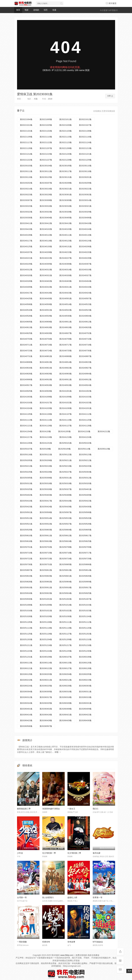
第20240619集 (66, 327)
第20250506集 (46, 512)
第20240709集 (66, 339)
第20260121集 (26, 668)
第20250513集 (26, 518)
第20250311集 (66, 478)
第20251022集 (66, 611)
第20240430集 (46, 298)
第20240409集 (26, 287)
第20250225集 (26, 472)
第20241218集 (46, 437)
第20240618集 (46, 327)
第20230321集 (85, 206)
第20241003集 (26, 397)
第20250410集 (26, 501)
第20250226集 (46, 472)
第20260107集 (66, 657)
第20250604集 (66, 530)
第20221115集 (66, 137)
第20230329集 (85, 212)
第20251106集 (46, 622)
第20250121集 (46, 454)
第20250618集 (26, 541)
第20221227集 (46, 160)
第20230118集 (85, 171)
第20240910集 (46, 379)
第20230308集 (46, 200)
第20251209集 (66, 639)
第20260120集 (85, 663)
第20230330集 (26, 218)
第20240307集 (85, 264)
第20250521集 (26, 524)
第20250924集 (66, 593)
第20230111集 (26, 171)
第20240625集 (26, 333)
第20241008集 (46, 397)
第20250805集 (66, 564)
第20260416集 (46, 715)
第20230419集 (26, 229)
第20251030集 (66, 616)
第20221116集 (85, 137)
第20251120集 (85, 628)
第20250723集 (46, 559)
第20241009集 (66, 397)
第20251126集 (46, 634)
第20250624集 (66, 541)
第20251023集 (85, 611)
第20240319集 (85, 270)
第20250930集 (26, 599)
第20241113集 (26, 420)
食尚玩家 (97, 853)
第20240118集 (46, 241)
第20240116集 (85, 235)
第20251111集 (66, 622)
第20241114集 (46, 420)
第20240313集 (46, 270)
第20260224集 (26, 686)
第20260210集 (26, 680)
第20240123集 (66, 241)
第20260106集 (46, 657)
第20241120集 (85, 420)
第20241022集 (66, 403)
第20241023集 (85, 403)
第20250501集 (26, 512)
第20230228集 (46, 195)
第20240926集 (46, 391)
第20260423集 (26, 720)
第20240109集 (26, 235)
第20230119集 (26, 177)
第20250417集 (46, 501)
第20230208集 (66, 183)
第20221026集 (66, 125)
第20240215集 (66, 252)
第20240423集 (66, 293)
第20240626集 (46, 333)
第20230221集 (66, 189)
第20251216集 (46, 645)
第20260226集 (66, 686)
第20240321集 (46, 275)
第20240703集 (26, 339)
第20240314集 (66, 270)
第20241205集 (64, 431)
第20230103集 (26, 166)
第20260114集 (46, 663)
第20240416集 (85, 287)
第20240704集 (46, 339)
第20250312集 (85, 478)
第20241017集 (46, 403)
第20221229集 (85, 160)
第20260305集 (46, 692)
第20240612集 (85, 322)
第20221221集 (85, 154)
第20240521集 (46, 310)
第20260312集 (26, 697)
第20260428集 (46, 720)
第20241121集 (26, 426)
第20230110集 (85, 166)
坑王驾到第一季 (49, 853)
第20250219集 (66, 466)
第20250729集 (85, 559)
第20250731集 (46, 564)
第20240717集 (66, 345)
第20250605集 (85, 530)
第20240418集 (46, 293)
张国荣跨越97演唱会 (51, 809)
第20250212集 (85, 460)
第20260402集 (46, 709)
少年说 (20, 853)
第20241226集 (26, 443)
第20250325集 (26, 489)
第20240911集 (66, 379)
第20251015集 (85, 605)
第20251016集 (26, 611)
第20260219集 (85, 680)
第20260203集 (46, 674)
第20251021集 (46, 611)
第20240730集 (85, 351)
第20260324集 (26, 703)
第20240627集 (66, 333)
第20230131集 (66, 177)
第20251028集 (26, 616)
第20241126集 (46, 426)
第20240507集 (85, 298)
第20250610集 (26, 536)
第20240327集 (85, 275)
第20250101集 (66, 443)
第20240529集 (46, 316)
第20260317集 (46, 697)
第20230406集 (85, 218)
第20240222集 (46, 258)
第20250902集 (46, 582)
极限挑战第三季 (24, 809)
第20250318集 (46, 483)
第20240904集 (85, 374)
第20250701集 (26, 547)
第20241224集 (85, 437)
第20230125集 (46, 177)
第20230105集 (66, 166)
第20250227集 (66, 472)
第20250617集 (85, 536)
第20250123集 (85, 454)
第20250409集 (85, 495)
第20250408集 (66, 495)
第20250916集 (66, 587)
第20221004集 (26, 119)
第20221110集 (46, 137)
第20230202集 (26, 183)
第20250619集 (46, 541)
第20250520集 (85, 518)
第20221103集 (66, 131)
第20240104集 (85, 229)
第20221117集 (26, 142)
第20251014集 (66, 605)
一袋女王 (71, 809)
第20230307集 (26, 200)
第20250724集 (66, 559)
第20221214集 (26, 154)
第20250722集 (26, 559)
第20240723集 (26, 351)
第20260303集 (85, 686)
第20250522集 (46, 524)
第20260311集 (85, 692)
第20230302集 (85, 195)
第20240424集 (85, 293)
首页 (18, 10)
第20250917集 (85, 587)
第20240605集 (26, 322)
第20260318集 (66, 697)
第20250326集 (46, 489)
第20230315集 (26, 206)
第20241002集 (85, 391)
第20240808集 (26, 362)
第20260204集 (66, 674)
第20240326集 (66, 275)
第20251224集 (46, 651)
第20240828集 (26, 374)
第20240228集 (85, 258)
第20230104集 (46, 166)
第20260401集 (26, 709)
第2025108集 (45, 449)
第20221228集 (66, 160)
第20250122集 (66, 454)
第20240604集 (85, 316)
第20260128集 (85, 668)
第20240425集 (26, 298)
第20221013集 (26, 125)
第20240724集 (46, 351)
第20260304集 (26, 692)
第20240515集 (85, 304)
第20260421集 (66, 715)
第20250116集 (26, 454)
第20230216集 (46, 189)
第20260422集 (85, 715)
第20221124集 (85, 142)
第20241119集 (66, 420)
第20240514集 (66, 304)
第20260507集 (46, 726)
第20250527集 (66, 524)
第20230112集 (46, 171)
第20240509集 (46, 304)
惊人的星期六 (48, 897)
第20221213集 (85, 148)
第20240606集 (46, 322)
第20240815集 (85, 362)
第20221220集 (66, 154)
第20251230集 (85, 651)
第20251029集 (46, 616)
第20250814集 (85, 570)
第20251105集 (26, 622)
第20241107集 (66, 414)
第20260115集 (66, 663)
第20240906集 (26, 379)
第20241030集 (66, 408)
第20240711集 (26, 345)
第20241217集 (26, 437)
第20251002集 (66, 599)
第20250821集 (66, 576)
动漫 (54, 10)
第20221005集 (46, 119)
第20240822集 (66, 368)
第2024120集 (45, 431)
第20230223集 (26, 195)
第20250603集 (46, 530)
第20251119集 (66, 628)
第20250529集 (26, 530)
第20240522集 (66, 310)
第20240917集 (26, 385)
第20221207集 (46, 148)
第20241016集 (26, 403)
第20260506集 (26, 726)
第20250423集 (26, 507)
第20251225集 (66, 651)
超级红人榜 (72, 897)
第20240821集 (46, 368)
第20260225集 (46, 686)
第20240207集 (26, 252)
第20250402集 (26, 495)
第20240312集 (26, 270)
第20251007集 (85, 599)
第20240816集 (26, 368)
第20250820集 (46, 576)
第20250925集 (85, 593)
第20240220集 (85, 252)
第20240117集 (26, 241)
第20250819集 (26, 576)
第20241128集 (85, 426)
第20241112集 (85, 414)
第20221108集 (85, 131)
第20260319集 (85, 697)
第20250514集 (46, 518)
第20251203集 (26, 639)
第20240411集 (66, 287)
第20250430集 (85, 507)
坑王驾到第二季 (74, 853)
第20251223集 (26, 651)
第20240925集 (26, 391)
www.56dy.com (67, 955)
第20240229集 (26, 264)
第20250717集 (85, 553)
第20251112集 (85, 622)
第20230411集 (26, 223)
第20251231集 (26, 657)
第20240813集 (46, 362)
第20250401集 (85, 489)
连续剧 (36, 10)
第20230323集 (46, 212)
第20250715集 (46, 553)
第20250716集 (66, 553)
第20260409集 (85, 709)
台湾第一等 (22, 897)
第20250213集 (26, 466)
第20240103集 (66, 229)
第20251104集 (85, 616)
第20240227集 (66, 258)
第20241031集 (85, 408)
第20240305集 (46, 264)
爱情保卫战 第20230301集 (35, 94)
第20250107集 (26, 449)
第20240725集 (66, 351)
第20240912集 (85, 379)
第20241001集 (66, 391)
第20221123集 (66, 142)
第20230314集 (85, 200)
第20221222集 (26, 160)
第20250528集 (85, 524)
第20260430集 (85, 720)
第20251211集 (26, 645)
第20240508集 (26, 304)
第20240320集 (26, 275)
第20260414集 (26, 715)
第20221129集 (26, 148)
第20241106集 (46, 414)
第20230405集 (66, 218)
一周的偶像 (22, 942)
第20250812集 (46, 570)
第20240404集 (85, 281)
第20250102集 (85, 443)
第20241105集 (26, 414)
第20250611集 (46, 536)
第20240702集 (85, 333)
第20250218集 (46, 466)
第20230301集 (66, 195)
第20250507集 (66, 512)
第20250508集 (85, 512)
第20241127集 (66, 426)
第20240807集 (85, 356)
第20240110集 (46, 235)
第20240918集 (46, 385)
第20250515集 (66, 518)
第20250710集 (26, 553)
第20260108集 (85, 657)
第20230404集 (46, 218)
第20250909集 (85, 582)
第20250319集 (66, 483)
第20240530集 (66, 316)
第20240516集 (26, 310)
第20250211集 (66, 460)
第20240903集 (66, 374)
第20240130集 (46, 246)
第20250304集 (85, 472)
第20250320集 (85, 483)
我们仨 (96, 809)
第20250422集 (85, 501)
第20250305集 (26, 478)
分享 (110, 96)
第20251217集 (66, 645)
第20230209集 (85, 183)
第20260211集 (46, 680)
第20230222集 (85, 189)
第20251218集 (85, 645)
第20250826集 (85, 576)
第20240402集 (46, 281)
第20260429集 (66, 720)
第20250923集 (46, 593)
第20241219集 (66, 437)
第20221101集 (26, 131)
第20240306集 (66, 264)
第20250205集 (26, 460)
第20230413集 (66, 223)
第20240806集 (66, 356)
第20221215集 (46, 154)
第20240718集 (85, 345)
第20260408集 (66, 709)
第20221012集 (85, 119)
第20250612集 (66, 536)
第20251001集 (46, 599)
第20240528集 (26, 316)
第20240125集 (26, 246)
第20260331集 (85, 703)
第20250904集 (66, 582)
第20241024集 (26, 408)
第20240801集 (46, 356)
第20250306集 (46, 478)
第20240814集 (66, 362)
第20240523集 (85, 310)
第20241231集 (46, 443)
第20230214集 (26, 189)
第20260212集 (66, 680)
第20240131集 (66, 246)
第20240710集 (85, 339)
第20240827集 (85, 368)
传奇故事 (71, 942)
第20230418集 (85, 223)
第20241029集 (46, 408)
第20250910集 (26, 587)
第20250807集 (26, 570)
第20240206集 (85, 246)
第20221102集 (46, 131)
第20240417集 (26, 293)
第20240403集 (66, 281)
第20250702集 (46, 547)
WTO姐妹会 (98, 942)
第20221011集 (66, 119)
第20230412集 (46, 223)
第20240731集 (26, 356)
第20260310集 (66, 692)
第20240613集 (26, 327)
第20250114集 (84, 449)
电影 (27, 10)
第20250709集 (85, 547)
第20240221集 (26, 258)
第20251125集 (26, 634)
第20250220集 (85, 466)
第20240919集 (66, 385)
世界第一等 (98, 897)
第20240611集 (66, 322)
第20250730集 (26, 564)
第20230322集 (26, 212)
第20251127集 (66, 634)
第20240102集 (46, 229)
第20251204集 (46, 639)
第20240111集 (66, 235)
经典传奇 (46, 942)
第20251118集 (46, 628)
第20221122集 (46, 142)
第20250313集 (26, 483)
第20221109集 (26, 137)
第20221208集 (66, 148)
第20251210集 (85, 639)
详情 (58, 752)
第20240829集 (46, 374)
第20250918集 (26, 593)
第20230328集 (66, 212)
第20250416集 (66, 501)
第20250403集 (46, 495)
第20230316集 (46, 206)
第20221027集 (85, 125)
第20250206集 (46, 460)
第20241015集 (85, 397)
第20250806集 (85, 564)
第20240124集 (85, 241)
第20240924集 (85, 385)
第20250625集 (85, 541)
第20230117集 (66, 171)
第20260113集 (26, 663)
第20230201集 (85, 177)
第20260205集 (85, 674)
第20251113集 (26, 628)
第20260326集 (66, 703)
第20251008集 (26, 605)
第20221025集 (46, 125)
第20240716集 (46, 345)
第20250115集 (104, 449)
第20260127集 (66, 668)
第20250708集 (66, 547)
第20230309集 (66, 200)
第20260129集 (26, 674)
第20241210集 (84, 431)
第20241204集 (26, 431)
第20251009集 (46, 605)
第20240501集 (66, 298)
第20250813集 (66, 570)
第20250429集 (66, 507)
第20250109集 (64, 449)
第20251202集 (85, 634)
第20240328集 (26, 281)
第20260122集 (46, 668)
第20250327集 (66, 489)
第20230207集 (46, 183)
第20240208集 (46, 252)
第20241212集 (104, 431)
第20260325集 (46, 703)
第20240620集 (85, 327)
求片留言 (111, 3)
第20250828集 (26, 582)
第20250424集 (46, 507)
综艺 (46, 10)
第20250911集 (46, 587)
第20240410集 (46, 287)
